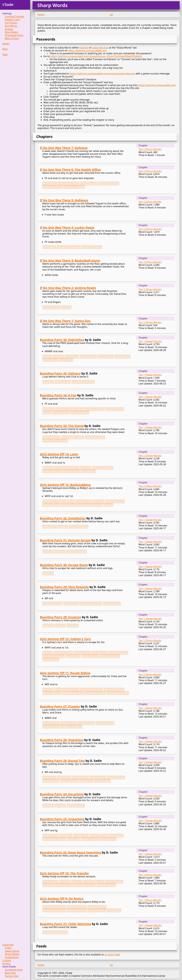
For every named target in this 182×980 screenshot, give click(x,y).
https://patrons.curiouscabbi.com (157, 85)
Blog (5, 49)
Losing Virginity (114, 882)
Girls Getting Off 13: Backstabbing (65, 485)
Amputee (58, 357)
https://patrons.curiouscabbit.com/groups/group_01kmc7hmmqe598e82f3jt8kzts (96, 56)
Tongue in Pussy (79, 412)
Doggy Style (64, 777)
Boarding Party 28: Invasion (61, 617)
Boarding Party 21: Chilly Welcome (65, 924)
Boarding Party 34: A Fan (58, 395)
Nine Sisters (12, 32)
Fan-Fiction (11, 23)
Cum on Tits (66, 360)
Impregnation (99, 653)
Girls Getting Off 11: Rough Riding (65, 673)
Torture (109, 505)
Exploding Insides (68, 184)
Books (6, 44)
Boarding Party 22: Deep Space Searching (70, 852)
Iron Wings (11, 26)
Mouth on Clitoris (114, 690)
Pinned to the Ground (55, 441)
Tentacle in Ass (88, 184)
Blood (71, 501)
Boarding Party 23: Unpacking (62, 819)
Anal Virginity (50, 882)
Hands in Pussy (51, 307)
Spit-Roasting (74, 727)
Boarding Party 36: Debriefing (62, 340)
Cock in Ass (72, 357)
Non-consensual (77, 910)
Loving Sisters (98, 777)
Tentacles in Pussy (95, 693)
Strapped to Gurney (83, 382)
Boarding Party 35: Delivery (60, 373)
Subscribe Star (100, 48)
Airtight (47, 357)
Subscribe (8, 945)
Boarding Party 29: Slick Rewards (64, 587)
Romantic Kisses (70, 781)
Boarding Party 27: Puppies (60, 706)
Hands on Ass (82, 653)
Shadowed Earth (14, 35)
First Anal (99, 501)
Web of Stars (12, 39)
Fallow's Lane (12, 20)
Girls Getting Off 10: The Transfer (64, 873)
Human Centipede (103, 468)
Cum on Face (50, 360)
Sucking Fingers (97, 910)
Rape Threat (73, 656)
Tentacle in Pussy (53, 187)
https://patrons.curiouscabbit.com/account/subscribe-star (102, 74)
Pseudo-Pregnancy (53, 656)
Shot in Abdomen (76, 552)
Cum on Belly (122, 357)
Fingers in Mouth (77, 907)
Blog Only (10, 973)
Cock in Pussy (106, 357)
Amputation (50, 184)
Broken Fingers (51, 437)
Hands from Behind (69, 247)
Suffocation (114, 910)
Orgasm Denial (71, 471)
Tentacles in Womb (118, 693)
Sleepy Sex (87, 781)
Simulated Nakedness (55, 932)
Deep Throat (71, 604)
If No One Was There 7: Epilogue (64, 148)
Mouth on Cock (116, 777)
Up (111, 14)
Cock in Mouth (88, 357)
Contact (7, 960)
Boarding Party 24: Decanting (62, 794)
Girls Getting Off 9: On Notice (62, 899)
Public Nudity (63, 382)
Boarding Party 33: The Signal (62, 426)
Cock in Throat (86, 723)
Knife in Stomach (79, 527)
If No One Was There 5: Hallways (64, 200)
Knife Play (73, 626)
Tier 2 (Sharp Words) (150, 149)
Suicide (47, 412)
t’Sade (8, 4)
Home (41, 14)
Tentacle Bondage (73, 693)
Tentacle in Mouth (108, 184)
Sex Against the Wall (54, 839)
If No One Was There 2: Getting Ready (68, 288)
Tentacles (48, 885)
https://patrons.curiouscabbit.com (87, 50)
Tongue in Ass (61, 412)
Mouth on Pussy (114, 409)
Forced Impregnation (67, 468)
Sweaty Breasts (76, 806)
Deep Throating (105, 723)
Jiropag (9, 29)
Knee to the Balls (95, 437)
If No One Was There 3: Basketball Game (70, 260)
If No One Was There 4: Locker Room (67, 227)
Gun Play (60, 626)
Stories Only (12, 976)
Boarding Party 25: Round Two (62, 761)
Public (8, 948)
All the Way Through (54, 501)
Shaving (66, 307)
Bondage (48, 468)
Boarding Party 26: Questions (62, 740)
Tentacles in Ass (64, 885)
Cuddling (78, 409)
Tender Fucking (90, 839)
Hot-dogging (116, 836)
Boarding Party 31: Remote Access (65, 540)
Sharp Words (12, 954)
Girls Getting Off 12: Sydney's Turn (65, 639)
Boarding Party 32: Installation (63, 518)
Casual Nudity (63, 409)
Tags (5, 54)
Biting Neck (49, 247)
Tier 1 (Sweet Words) (150, 341)
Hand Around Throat (54, 910)
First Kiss (77, 882)
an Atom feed (112, 955)
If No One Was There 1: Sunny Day (65, 321)
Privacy (6, 964)
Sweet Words (12, 951)
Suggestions (12, 957)
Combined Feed (14, 970)
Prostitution (88, 471)
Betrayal (48, 653)
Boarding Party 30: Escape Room (64, 565)
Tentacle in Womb (74, 187)
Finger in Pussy (98, 836)
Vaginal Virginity (106, 885)
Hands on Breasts (91, 247)
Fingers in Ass (84, 501)
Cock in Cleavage (52, 604)
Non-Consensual (118, 653)
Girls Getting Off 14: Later (59, 454)
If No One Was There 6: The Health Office (70, 170)
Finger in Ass (81, 836)
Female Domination (54, 907)
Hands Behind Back (73, 437)
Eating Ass (66, 836)
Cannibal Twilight (15, 17)
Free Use (86, 468)
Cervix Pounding (63, 653)
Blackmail (48, 409)
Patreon (84, 48)
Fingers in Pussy (94, 409)
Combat (63, 527)
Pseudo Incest (51, 781)
